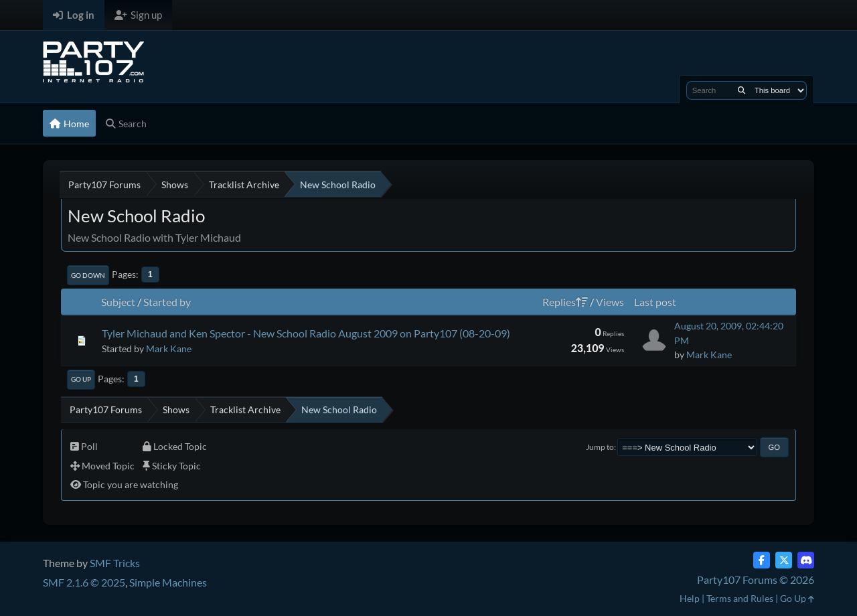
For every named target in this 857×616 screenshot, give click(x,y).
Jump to (600, 447)
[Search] (742, 90)
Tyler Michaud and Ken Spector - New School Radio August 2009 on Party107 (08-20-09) (306, 333)
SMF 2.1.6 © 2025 (84, 582)
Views (610, 302)
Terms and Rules (740, 598)
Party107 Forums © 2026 (756, 580)
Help (690, 598)
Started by (167, 302)
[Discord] (806, 560)
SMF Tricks (115, 563)
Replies (565, 302)
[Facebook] (762, 560)
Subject (118, 302)
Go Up (81, 379)
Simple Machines (168, 582)
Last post (655, 302)
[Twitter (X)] (784, 560)
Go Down (88, 275)
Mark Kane (169, 349)
